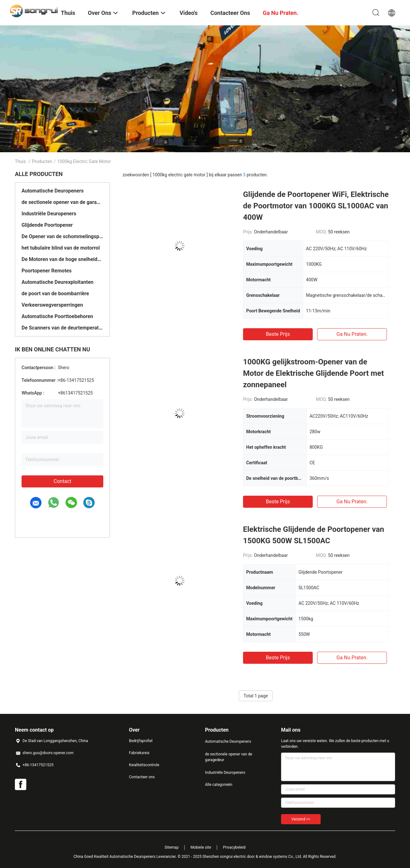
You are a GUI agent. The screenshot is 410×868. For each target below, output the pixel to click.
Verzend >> (301, 819)
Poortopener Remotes (47, 271)
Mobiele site (201, 847)
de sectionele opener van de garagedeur (62, 202)
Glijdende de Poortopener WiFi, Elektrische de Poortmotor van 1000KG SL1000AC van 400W (316, 206)
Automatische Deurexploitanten (58, 282)
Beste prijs (278, 334)
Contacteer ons (142, 777)
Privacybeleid (234, 847)
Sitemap (172, 847)
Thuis (20, 161)
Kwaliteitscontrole (144, 765)
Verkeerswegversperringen (52, 305)
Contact (62, 481)
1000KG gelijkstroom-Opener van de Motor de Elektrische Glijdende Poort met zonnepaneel (314, 373)
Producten (42, 161)
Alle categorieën (219, 785)
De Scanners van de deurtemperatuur (62, 328)
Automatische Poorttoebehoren (57, 316)
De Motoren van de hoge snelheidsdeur (62, 259)
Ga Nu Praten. (352, 334)
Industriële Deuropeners (49, 214)
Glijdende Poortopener (47, 225)
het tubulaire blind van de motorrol (61, 248)
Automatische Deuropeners (53, 191)
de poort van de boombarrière (55, 294)
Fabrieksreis (139, 753)
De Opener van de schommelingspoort (62, 236)
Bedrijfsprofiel (141, 741)
